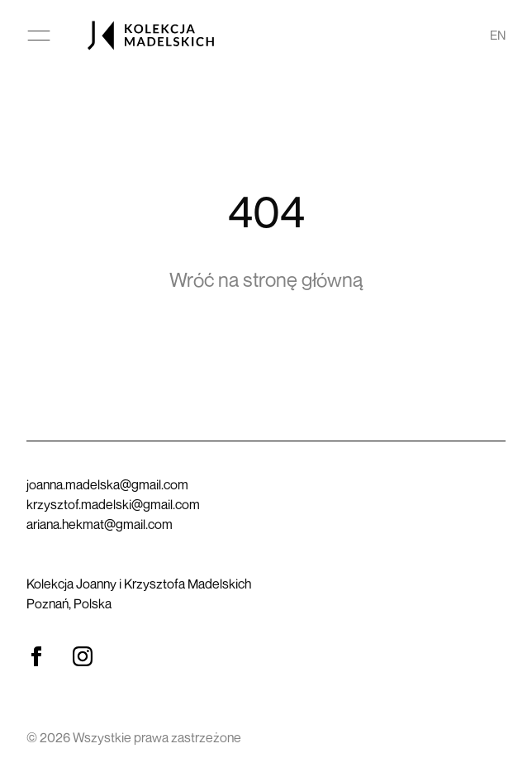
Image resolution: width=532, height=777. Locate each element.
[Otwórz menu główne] (39, 35)
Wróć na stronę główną (266, 279)
